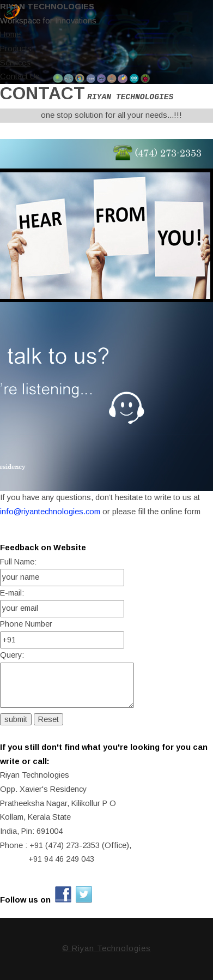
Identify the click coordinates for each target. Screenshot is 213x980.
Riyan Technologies (47, 7)
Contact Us (20, 76)
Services (15, 63)
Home (10, 34)
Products (16, 49)
